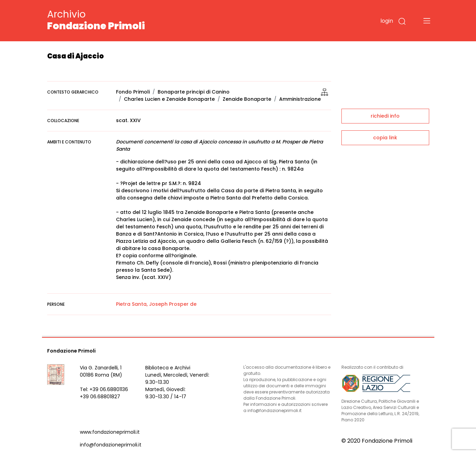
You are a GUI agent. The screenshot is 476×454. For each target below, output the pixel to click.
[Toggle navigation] (427, 21)
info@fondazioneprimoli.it (111, 445)
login (387, 21)
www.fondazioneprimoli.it (110, 432)
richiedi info (385, 116)
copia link (385, 138)
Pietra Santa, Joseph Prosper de (156, 304)
